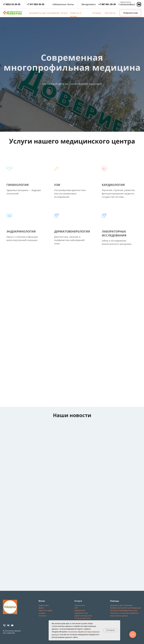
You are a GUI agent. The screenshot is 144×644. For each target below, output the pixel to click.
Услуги (64, 13)
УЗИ (76, 608)
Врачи (41, 608)
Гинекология (80, 605)
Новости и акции (45, 610)
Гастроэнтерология (82, 618)
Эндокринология (81, 613)
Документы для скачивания (44, 13)
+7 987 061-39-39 (107, 4)
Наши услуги (44, 605)
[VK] (8, 625)
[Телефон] (4, 625)
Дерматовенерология (83, 616)
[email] (12, 625)
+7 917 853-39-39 (35, 4)
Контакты (110, 13)
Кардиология (80, 610)
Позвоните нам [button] (130, 13)
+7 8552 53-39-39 (12, 4)
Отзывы (97, 13)
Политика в (115, 613)
